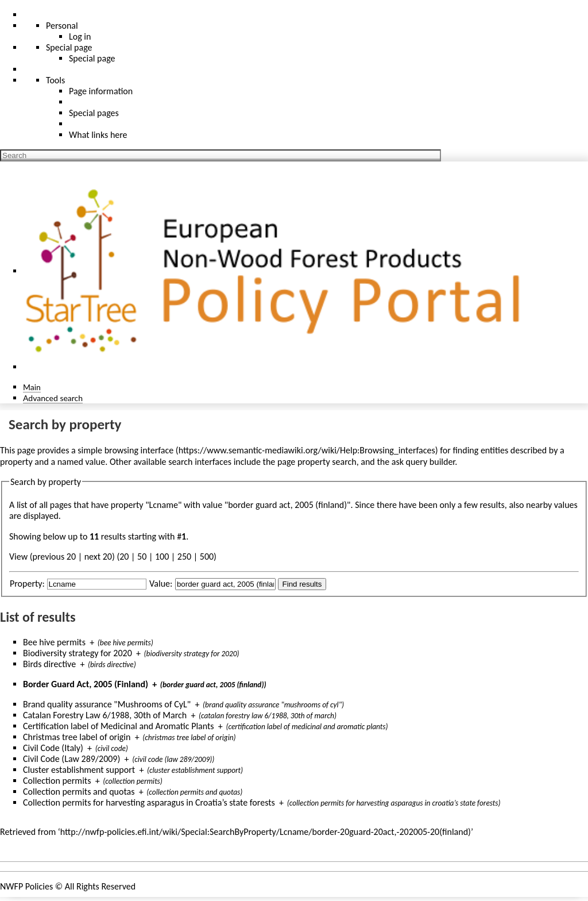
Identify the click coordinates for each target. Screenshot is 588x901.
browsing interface (139, 450)
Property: (27, 584)
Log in (80, 36)
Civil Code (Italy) (53, 748)
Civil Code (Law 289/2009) (71, 759)
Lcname (164, 505)
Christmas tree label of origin (77, 737)
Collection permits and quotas (79, 792)
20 (124, 557)
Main (32, 387)
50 (142, 557)
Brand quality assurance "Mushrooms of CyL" (107, 704)
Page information (101, 91)
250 (184, 557)
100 (162, 557)
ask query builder (423, 462)
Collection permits (57, 781)
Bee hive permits (54, 642)
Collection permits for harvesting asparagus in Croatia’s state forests (149, 802)
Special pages (94, 113)
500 (207, 557)
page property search (317, 462)
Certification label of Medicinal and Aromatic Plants (119, 726)
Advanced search (53, 398)
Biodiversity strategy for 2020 (78, 653)
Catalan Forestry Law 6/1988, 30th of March (105, 715)
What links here (98, 135)
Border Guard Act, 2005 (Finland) (86, 684)
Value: (161, 584)
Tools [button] (55, 80)
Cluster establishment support (79, 770)
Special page (92, 58)
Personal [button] (62, 26)
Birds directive (49, 664)
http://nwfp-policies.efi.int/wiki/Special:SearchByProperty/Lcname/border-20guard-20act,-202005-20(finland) (266, 832)
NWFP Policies (26, 886)
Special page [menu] (69, 47)
